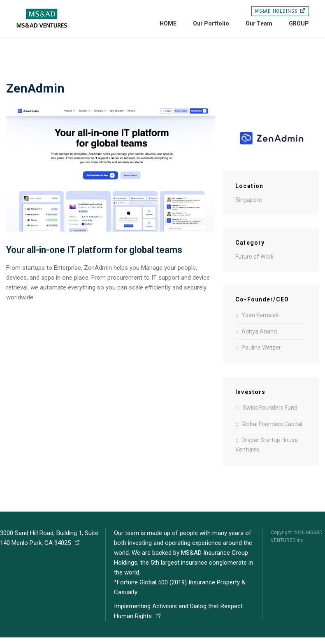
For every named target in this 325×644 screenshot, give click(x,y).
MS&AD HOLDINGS (280, 11)
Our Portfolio (211, 23)
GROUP (299, 23)
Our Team (259, 23)
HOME (168, 23)
